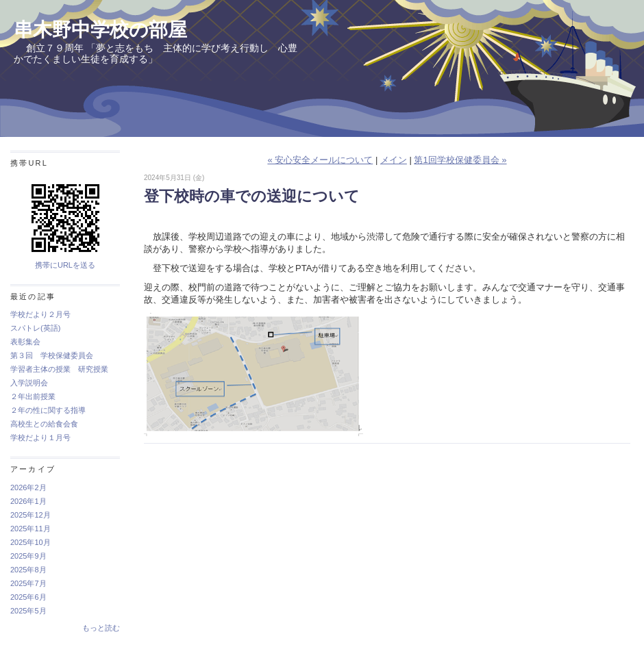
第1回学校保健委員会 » (460, 160)
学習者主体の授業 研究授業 (59, 369)
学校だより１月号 (40, 437)
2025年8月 (28, 570)
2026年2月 (28, 487)
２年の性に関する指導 (48, 410)
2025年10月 (30, 542)
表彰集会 (25, 342)
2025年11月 (30, 529)
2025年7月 (28, 583)
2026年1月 (28, 501)
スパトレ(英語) (35, 328)
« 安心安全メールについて (320, 160)
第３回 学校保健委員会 (52, 355)
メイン (394, 160)
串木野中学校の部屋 (100, 30)
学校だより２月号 (40, 314)
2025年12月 (30, 515)
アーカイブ (33, 469)
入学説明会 (29, 383)
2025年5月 (28, 611)
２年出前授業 (33, 396)
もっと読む (101, 628)
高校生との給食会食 (44, 424)
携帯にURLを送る (65, 265)
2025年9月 (28, 556)
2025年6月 (28, 597)
